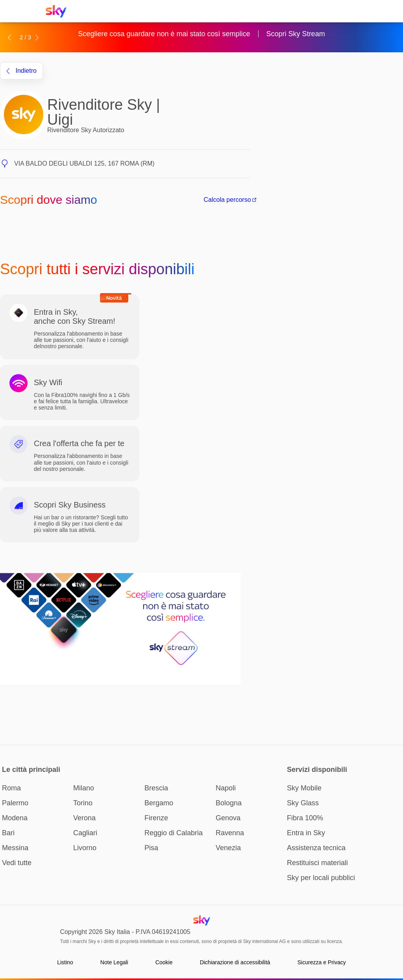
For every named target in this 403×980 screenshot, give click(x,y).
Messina (15, 848)
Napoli (226, 788)
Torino (83, 803)
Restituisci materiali (317, 863)
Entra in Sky (306, 833)
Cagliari (85, 833)
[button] (9, 37)
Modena (15, 818)
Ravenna (230, 833)
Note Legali (114, 962)
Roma (11, 788)
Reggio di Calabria (174, 833)
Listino (65, 962)
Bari (8, 833)
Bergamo (159, 803)
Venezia (228, 848)
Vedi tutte (17, 863)
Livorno (85, 848)
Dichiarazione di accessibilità (235, 962)
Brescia (156, 788)
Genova (228, 818)
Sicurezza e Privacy (322, 962)
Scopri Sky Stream (296, 34)
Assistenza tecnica (316, 848)
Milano (84, 788)
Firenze (156, 818)
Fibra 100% (305, 818)
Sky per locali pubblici (321, 878)
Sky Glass (303, 803)
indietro (21, 71)
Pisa (151, 848)
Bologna (229, 803)
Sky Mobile (304, 788)
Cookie (164, 962)
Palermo (15, 803)
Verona (84, 818)
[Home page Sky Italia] (58, 11)
